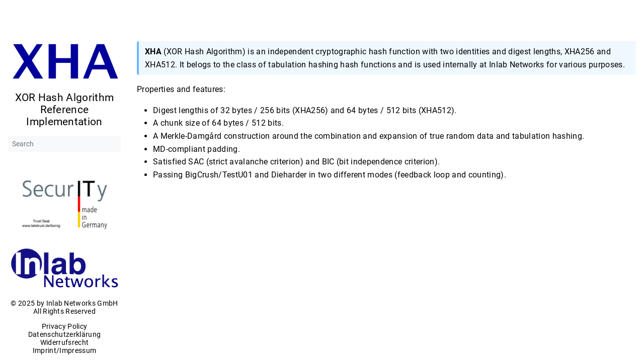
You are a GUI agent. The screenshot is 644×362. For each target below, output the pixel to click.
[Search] (64, 144)
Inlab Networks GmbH (82, 303)
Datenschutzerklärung (65, 334)
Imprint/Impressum (65, 350)
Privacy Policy (65, 326)
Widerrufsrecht (65, 342)
